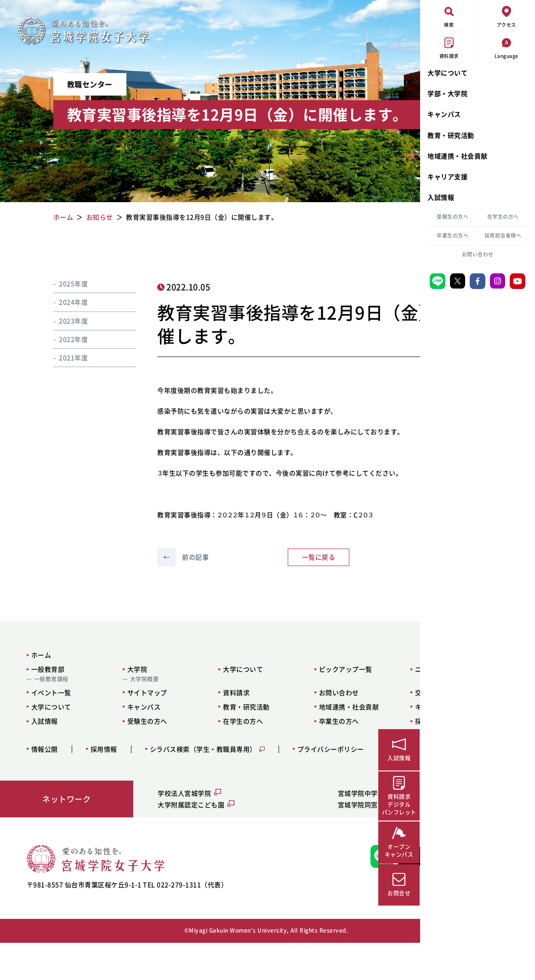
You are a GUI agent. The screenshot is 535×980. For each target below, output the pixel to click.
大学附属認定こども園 (159, 827)
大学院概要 (118, 702)
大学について (447, 73)
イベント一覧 (46, 715)
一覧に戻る (260, 580)
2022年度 (62, 339)
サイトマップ (121, 715)
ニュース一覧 (348, 692)
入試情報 (441, 197)
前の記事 (167, 580)
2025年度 (62, 283)
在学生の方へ (503, 217)
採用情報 (98, 772)
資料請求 (190, 715)
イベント (359, 287)
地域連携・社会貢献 (458, 156)
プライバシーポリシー (325, 772)
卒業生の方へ (452, 235)
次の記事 (353, 580)
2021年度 (62, 357)
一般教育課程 (46, 702)
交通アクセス (348, 715)
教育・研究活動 (451, 135)
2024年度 (62, 302)
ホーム (36, 678)
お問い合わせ (478, 254)
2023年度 (62, 321)
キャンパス (444, 114)
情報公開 (39, 772)
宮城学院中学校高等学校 (304, 816)
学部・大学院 (447, 93)
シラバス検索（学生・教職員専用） (198, 772)
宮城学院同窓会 (290, 827)
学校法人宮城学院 (152, 816)
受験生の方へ (452, 217)
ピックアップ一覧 (279, 692)
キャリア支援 (447, 176)
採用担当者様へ (503, 235)
